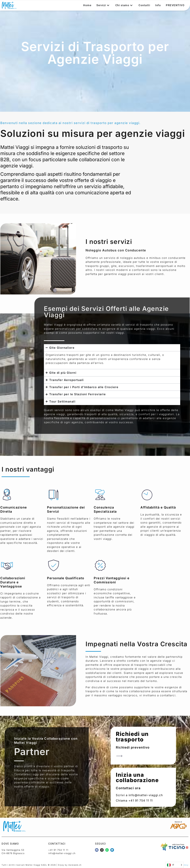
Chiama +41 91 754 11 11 (134, 801)
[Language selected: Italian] (174, 865)
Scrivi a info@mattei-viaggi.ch (139, 795)
